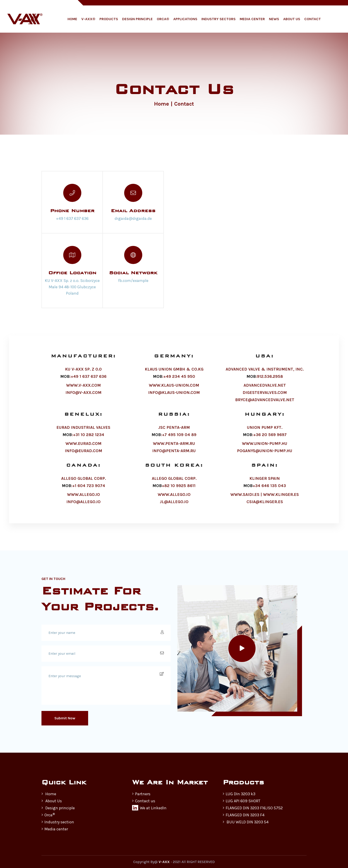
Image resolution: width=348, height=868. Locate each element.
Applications (185, 19)
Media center (55, 829)
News (274, 19)
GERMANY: (174, 365)
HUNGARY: (265, 422)
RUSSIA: (174, 422)
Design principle (58, 808)
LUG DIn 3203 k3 (239, 794)
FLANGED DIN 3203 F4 (244, 815)
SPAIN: (265, 473)
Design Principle (137, 19)
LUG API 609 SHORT (242, 801)
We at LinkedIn (149, 808)
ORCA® (163, 19)
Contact (313, 19)
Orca (48, 815)
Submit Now (65, 718)
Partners (141, 794)
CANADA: (83, 473)
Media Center (252, 19)
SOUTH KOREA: (174, 473)
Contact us (144, 801)
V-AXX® (88, 19)
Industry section (58, 822)
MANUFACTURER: (83, 365)
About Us (292, 19)
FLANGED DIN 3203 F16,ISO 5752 (253, 808)
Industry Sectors (219, 19)
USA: (265, 365)
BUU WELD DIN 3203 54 (246, 822)
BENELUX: (83, 422)
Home (72, 19)
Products (109, 19)
